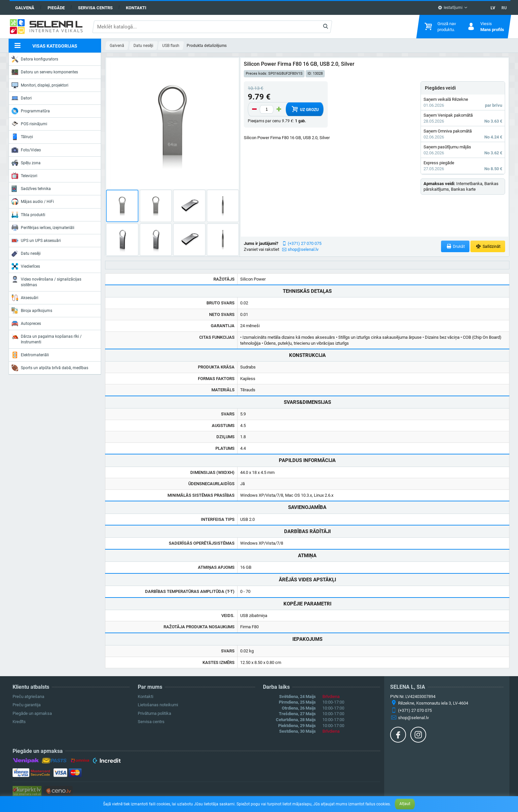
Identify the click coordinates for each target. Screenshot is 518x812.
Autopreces (26, 324)
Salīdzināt (488, 246)
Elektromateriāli (30, 355)
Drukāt (455, 246)
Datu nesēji (26, 253)
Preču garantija (27, 705)
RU (504, 8)
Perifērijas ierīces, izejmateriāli (43, 228)
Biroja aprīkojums (32, 311)
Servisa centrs (95, 8)
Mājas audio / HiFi (33, 202)
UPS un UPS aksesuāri (36, 241)
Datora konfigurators (35, 59)
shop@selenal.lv (303, 249)
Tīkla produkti (28, 215)
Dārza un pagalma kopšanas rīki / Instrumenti (47, 339)
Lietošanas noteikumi (158, 705)
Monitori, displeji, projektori (40, 85)
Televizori (24, 176)
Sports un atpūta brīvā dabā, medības (50, 368)
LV (493, 8)
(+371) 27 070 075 (305, 243)
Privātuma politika (154, 713)
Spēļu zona (26, 163)
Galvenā (25, 8)
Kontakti (136, 8)
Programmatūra (31, 111)
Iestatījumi (450, 8)
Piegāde (56, 8)
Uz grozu (305, 109)
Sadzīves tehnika (31, 189)
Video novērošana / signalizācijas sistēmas (46, 281)
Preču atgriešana (28, 696)
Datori (22, 98)
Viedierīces (26, 266)
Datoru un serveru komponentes (45, 72)
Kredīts (19, 722)
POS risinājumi (29, 124)
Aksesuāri (25, 298)
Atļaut (405, 804)
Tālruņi (22, 137)
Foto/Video (26, 150)
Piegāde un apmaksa (32, 713)
